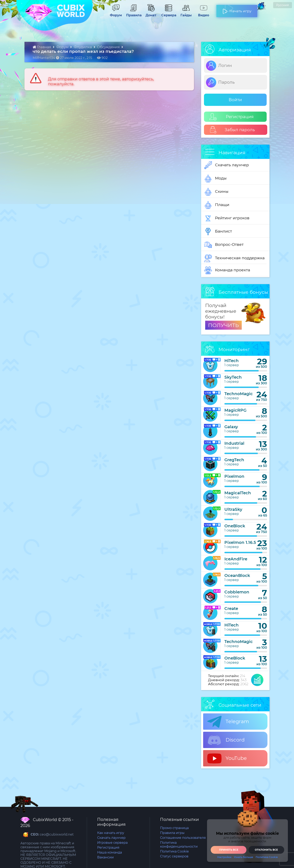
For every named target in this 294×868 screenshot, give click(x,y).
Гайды (186, 13)
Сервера (168, 13)
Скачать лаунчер (227, 165)
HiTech (232, 361)
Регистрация (232, 117)
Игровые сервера (112, 843)
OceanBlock (237, 575)
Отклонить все (266, 850)
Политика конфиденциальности (179, 845)
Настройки (224, 857)
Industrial (234, 443)
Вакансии (105, 857)
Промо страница (174, 828)
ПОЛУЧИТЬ (223, 325)
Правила (133, 13)
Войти (235, 100)
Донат (151, 13)
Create (231, 609)
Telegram (228, 722)
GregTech (234, 460)
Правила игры (172, 833)
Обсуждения (109, 47)
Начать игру (237, 9)
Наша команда (110, 852)
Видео (204, 13)
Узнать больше (243, 857)
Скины (216, 192)
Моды (215, 178)
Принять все (229, 850)
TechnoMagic (239, 394)
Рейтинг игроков (227, 218)
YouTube (227, 758)
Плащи (217, 205)
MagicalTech (238, 493)
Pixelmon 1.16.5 (240, 542)
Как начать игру (111, 833)
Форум (116, 13)
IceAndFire (236, 559)
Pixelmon (234, 476)
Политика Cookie (174, 851)
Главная (42, 47)
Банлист (218, 232)
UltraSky (233, 509)
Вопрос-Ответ (224, 245)
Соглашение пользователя (183, 838)
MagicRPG (235, 410)
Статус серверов (174, 856)
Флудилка (83, 47)
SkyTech (233, 377)
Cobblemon (237, 592)
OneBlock (235, 526)
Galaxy (231, 427)
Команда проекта (227, 270)
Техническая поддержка (234, 258)
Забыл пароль (232, 130)
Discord (226, 740)
